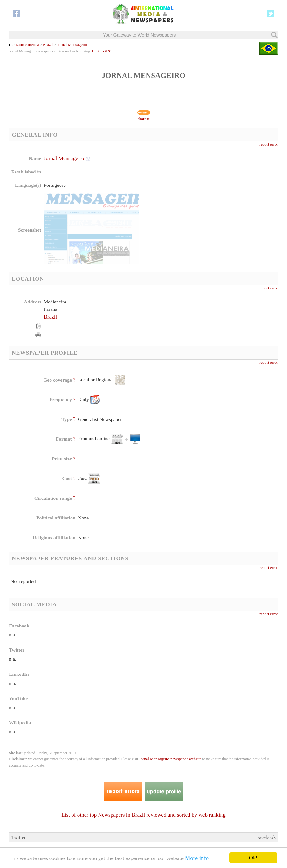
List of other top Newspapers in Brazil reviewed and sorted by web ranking (143, 815)
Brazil (48, 45)
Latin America (27, 45)
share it (144, 119)
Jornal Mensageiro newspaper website (170, 759)
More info (197, 858)
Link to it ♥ (101, 51)
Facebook (266, 837)
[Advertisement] (195, 195)
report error (269, 144)
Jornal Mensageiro (72, 45)
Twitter (18, 837)
